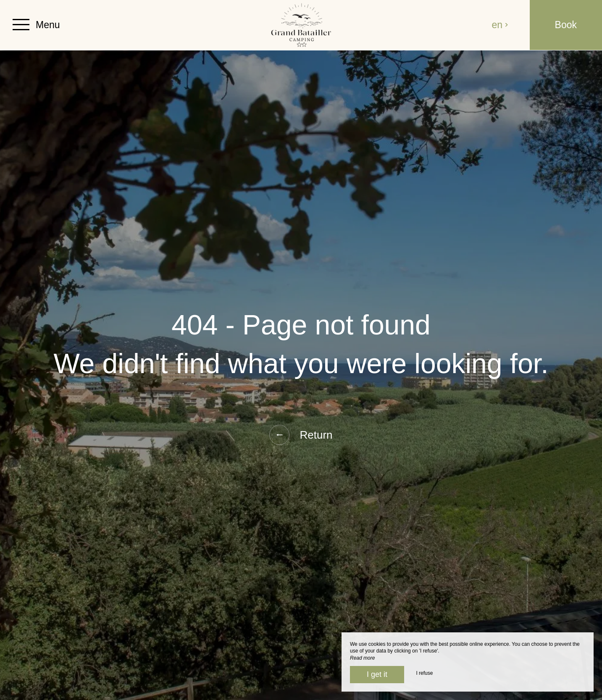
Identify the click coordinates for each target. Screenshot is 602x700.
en (500, 25)
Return (301, 435)
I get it (377, 674)
